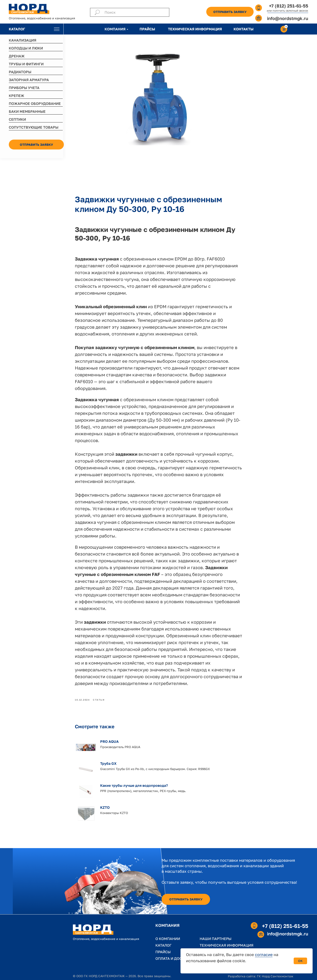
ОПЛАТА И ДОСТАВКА (174, 958)
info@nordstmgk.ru (288, 18)
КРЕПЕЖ (17, 96)
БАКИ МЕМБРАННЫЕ (27, 111)
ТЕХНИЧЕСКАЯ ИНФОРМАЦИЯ (195, 29)
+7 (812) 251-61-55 (289, 6)
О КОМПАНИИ (168, 939)
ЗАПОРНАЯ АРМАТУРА (29, 80)
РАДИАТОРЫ (20, 72)
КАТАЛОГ (17, 29)
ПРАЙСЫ (147, 29)
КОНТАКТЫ (244, 29)
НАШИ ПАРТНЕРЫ (216, 939)
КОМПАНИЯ (115, 29)
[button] (230, 12)
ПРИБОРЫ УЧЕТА (24, 88)
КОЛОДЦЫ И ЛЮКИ (26, 48)
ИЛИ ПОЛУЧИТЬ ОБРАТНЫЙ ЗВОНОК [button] (288, 11)
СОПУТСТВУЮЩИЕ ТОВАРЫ (34, 127)
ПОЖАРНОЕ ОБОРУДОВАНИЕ (35, 104)
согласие (264, 954)
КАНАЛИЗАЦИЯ (23, 40)
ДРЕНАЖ (17, 56)
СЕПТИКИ (17, 119)
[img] (57, 29)
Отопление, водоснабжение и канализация (42, 18)
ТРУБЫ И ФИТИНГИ (26, 64)
